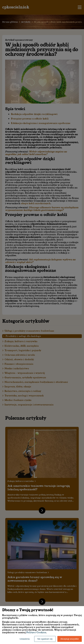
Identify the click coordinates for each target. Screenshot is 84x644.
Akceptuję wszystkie (70, 639)
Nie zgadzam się (45, 639)
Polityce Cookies (36, 632)
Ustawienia (25, 639)
